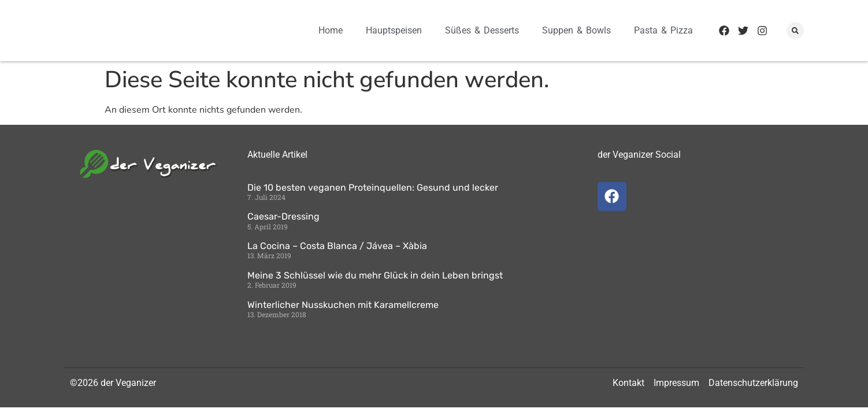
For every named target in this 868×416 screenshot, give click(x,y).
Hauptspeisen (394, 30)
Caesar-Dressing (283, 216)
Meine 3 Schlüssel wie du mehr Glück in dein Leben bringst (375, 275)
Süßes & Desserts (482, 30)
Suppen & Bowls (576, 30)
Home (331, 30)
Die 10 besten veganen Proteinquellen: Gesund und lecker (373, 187)
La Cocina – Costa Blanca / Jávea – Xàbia (337, 246)
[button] (795, 31)
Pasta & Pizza (663, 30)
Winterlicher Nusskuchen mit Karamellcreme (343, 305)
